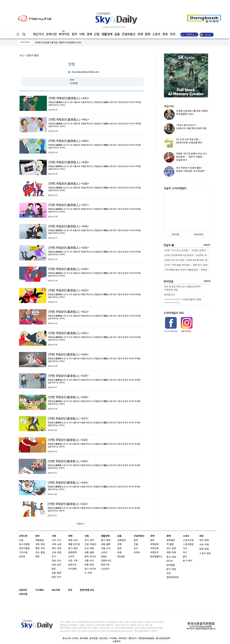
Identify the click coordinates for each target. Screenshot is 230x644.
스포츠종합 (188, 544)
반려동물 (171, 565)
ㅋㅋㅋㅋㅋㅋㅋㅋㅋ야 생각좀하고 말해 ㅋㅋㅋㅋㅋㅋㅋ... (183, 301)
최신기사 (38, 34)
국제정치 (154, 552)
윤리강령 (94, 638)
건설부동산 (128, 34)
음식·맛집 (171, 569)
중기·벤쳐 (73, 548)
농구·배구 (188, 560)
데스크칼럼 (24, 544)
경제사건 (72, 565)
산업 (97, 34)
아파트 (137, 552)
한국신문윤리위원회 (201, 624)
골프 (185, 556)
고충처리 (117, 641)
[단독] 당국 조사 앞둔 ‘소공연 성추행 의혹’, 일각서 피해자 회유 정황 (187, 260)
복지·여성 (56, 548)
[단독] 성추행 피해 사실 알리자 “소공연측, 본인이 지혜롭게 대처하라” (187, 255)
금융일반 (121, 540)
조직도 (75, 638)
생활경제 (107, 34)
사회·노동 (56, 544)
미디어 (170, 561)
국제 (140, 34)
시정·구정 (73, 560)
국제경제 (154, 544)
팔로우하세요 (186, 331)
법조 (54, 569)
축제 (174, 552)
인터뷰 (22, 556)
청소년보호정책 (163, 638)
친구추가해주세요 (171, 331)
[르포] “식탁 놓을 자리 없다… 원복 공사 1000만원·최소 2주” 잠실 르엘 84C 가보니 (187, 265)
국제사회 (154, 548)
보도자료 (56, 590)
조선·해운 (89, 548)
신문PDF (23, 590)
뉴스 (22, 55)
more (207, 245)
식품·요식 (89, 560)
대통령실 (39, 540)
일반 (136, 540)
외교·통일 (40, 552)
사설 (21, 540)
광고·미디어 (90, 569)
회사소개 (66, 638)
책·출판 (170, 544)
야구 (185, 548)
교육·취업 (56, 552)
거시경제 (72, 569)
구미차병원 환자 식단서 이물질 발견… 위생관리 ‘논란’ (187, 270)
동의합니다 (169, 295)
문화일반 (171, 540)
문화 (147, 34)
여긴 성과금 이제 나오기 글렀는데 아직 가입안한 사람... (182, 288)
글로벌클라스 (156, 556)
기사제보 (39, 590)
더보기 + (81, 524)
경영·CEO (73, 540)
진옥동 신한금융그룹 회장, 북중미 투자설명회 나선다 (58, 42)
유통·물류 (89, 552)
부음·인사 (56, 577)
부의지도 (64, 34)
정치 (74, 34)
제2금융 (121, 556)
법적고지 (132, 638)
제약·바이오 (90, 556)
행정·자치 (40, 548)
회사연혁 (84, 638)
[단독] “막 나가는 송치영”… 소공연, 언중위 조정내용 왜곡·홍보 (187, 250)
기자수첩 (23, 552)
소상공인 (105, 569)
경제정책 (72, 552)
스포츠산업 (188, 540)
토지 (136, 548)
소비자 (71, 556)
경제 (89, 34)
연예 (206, 549)
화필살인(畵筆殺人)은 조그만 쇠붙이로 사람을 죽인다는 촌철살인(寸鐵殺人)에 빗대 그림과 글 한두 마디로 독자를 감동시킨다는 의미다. (96, 101)
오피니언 (51, 34)
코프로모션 (198, 234)
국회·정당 (40, 544)
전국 (70, 590)
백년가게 (105, 565)
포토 (165, 34)
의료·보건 (56, 565)
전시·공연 (171, 548)
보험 (119, 552)
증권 (119, 548)
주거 (54, 556)
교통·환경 (56, 573)
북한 (37, 556)
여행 (169, 552)
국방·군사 (56, 560)
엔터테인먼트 (173, 577)
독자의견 (123, 638)
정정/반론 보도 (87, 590)
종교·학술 (171, 557)
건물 (136, 544)
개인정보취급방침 (146, 638)
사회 (82, 34)
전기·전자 (89, 540)
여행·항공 (89, 565)
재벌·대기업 (74, 544)
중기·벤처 (106, 540)
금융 (117, 34)
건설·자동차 (90, 544)
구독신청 (175, 234)
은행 (119, 544)
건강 (169, 573)
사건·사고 (56, 540)
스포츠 (156, 34)
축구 (185, 552)
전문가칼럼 (24, 548)
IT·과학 (88, 573)
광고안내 (103, 638)
